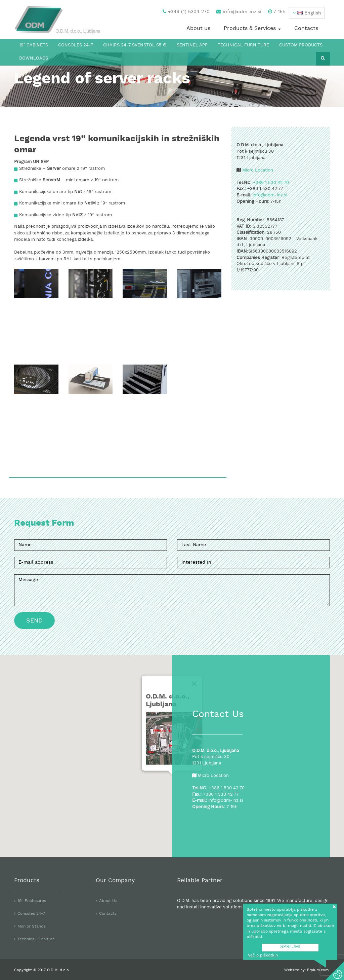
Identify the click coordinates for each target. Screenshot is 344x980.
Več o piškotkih (263, 955)
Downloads (34, 59)
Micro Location (258, 171)
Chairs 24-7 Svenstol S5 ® (135, 45)
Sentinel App (192, 45)
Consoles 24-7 (76, 45)
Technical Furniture (243, 45)
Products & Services (252, 29)
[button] (307, 13)
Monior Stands (32, 927)
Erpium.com (318, 970)
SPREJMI (290, 947)
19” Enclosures (32, 901)
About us (198, 29)
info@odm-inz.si (239, 12)
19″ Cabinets (34, 45)
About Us (108, 901)
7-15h (277, 12)
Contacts (306, 29)
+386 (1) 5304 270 (186, 12)
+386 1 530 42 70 (271, 183)
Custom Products (301, 45)
